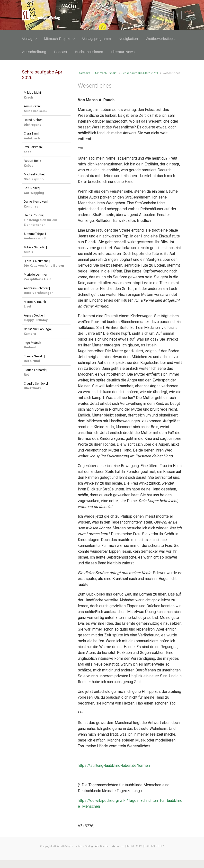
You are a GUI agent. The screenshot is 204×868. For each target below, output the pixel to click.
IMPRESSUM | (135, 846)
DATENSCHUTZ (154, 846)
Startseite (84, 73)
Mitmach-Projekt (106, 73)
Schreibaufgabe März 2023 (140, 73)
